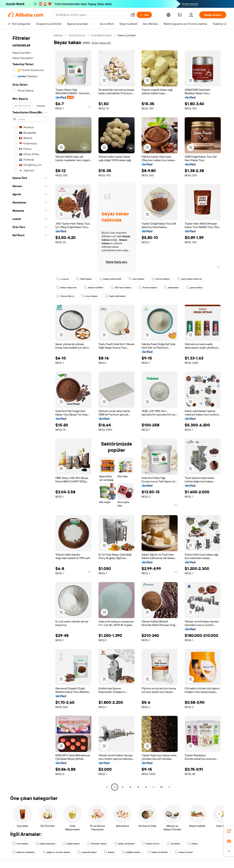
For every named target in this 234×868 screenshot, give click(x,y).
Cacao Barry (65, 296)
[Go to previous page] (107, 787)
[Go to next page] (169, 787)
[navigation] (30, 412)
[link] (229, 831)
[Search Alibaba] (92, 15)
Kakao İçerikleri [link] (127, 35)
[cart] (180, 15)
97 (162, 787)
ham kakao (136, 279)
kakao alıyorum (67, 288)
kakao (193, 844)
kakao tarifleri (94, 288)
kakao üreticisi (158, 852)
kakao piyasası (46, 844)
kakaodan (172, 288)
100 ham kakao (121, 288)
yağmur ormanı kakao (56, 852)
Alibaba (58, 35)
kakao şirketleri (125, 844)
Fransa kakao (148, 288)
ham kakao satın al (189, 279)
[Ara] (144, 15)
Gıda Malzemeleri (101, 35)
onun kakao (90, 296)
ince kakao (20, 844)
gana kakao (194, 288)
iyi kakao (174, 844)
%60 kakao (84, 279)
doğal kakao (71, 844)
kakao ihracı (151, 844)
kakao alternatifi (110, 279)
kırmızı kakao (161, 279)
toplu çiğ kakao (115, 296)
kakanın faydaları (24, 852)
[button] (133, 15)
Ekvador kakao (97, 844)
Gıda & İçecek (77, 35)
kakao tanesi (184, 852)
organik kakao (87, 852)
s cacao (63, 279)
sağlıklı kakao (131, 852)
